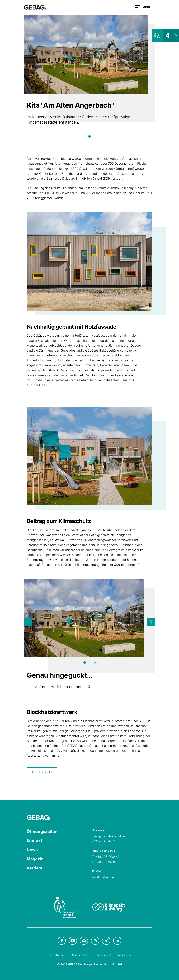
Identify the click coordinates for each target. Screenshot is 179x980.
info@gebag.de (103, 877)
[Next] (151, 622)
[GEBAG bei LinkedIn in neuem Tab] (117, 941)
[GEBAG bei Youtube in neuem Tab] (73, 941)
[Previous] (28, 622)
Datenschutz (79, 955)
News (32, 850)
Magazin (35, 859)
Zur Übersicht (42, 772)
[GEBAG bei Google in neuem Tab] (95, 941)
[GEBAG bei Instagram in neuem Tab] (84, 941)
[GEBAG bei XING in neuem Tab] (106, 941)
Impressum (124, 955)
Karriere (35, 868)
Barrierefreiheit (102, 955)
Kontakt (35, 841)
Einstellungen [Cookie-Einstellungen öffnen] (57, 955)
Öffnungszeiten (42, 832)
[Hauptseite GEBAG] (35, 7)
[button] (143, 7)
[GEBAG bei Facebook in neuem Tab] (62, 941)
